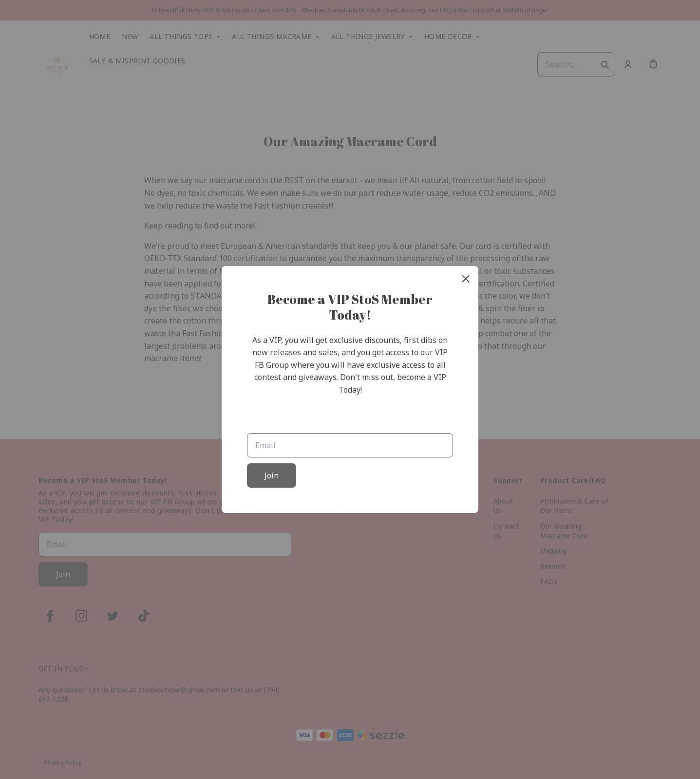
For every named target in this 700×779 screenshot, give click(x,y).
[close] (466, 279)
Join (272, 475)
